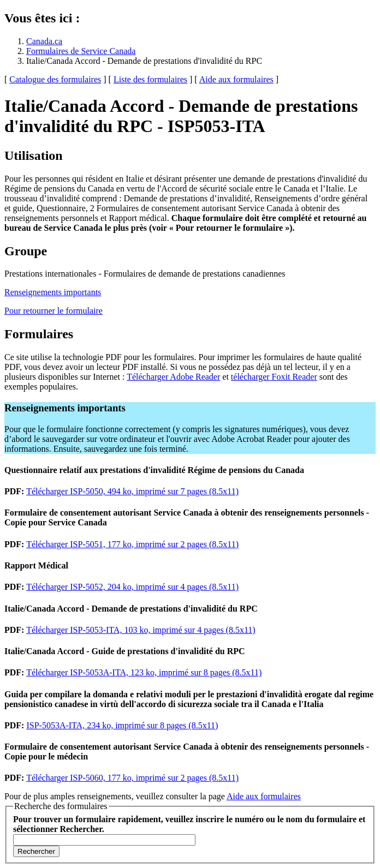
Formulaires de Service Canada (81, 51)
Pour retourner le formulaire (54, 311)
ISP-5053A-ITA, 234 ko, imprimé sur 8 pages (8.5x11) (122, 725)
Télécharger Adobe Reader (173, 377)
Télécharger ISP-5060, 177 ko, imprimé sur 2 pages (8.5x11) (132, 778)
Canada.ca (44, 41)
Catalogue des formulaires (55, 79)
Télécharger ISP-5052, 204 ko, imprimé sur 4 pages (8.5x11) (132, 587)
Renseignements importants (53, 292)
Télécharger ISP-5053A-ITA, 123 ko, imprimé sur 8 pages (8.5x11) (144, 672)
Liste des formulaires (150, 79)
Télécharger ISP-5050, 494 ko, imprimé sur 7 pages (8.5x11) (132, 491)
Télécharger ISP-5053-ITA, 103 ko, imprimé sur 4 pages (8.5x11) (141, 630)
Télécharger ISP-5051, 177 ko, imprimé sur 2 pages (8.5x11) (132, 544)
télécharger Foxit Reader (274, 377)
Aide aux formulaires (236, 79)
